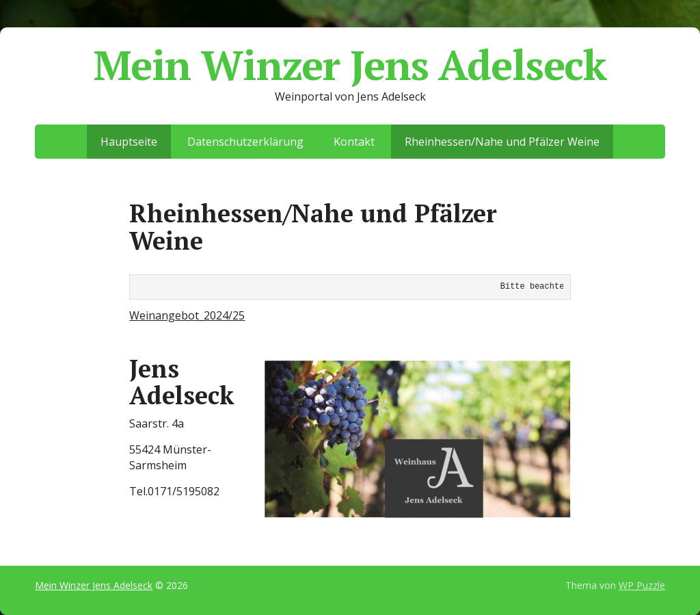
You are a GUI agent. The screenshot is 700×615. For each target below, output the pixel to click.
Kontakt (354, 142)
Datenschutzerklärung (245, 142)
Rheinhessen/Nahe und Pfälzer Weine (502, 142)
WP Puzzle (642, 585)
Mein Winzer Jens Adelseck (350, 65)
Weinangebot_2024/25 (187, 315)
